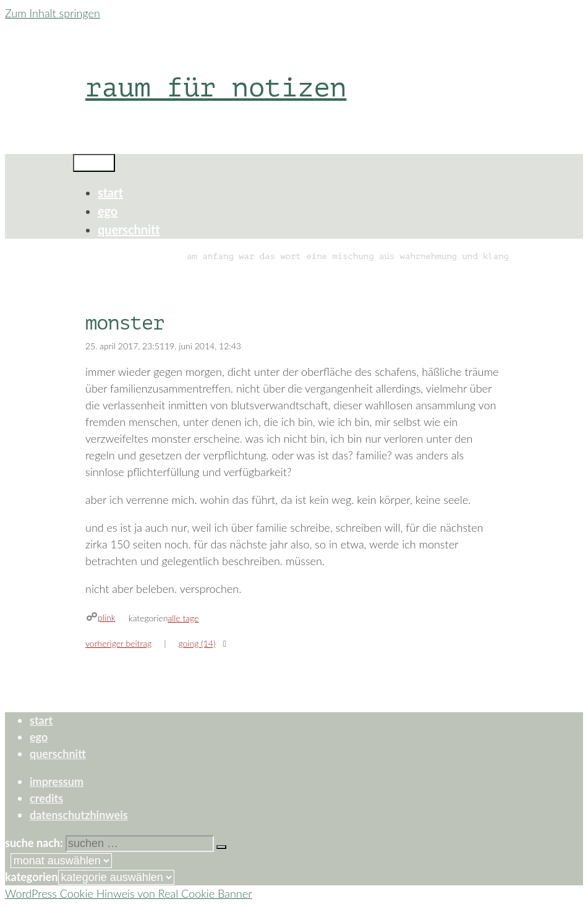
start (110, 192)
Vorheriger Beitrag (118, 643)
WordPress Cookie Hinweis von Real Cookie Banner (129, 893)
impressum (57, 781)
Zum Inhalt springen (53, 13)
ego (108, 211)
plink (106, 617)
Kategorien (32, 877)
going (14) (197, 643)
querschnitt (129, 229)
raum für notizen (216, 87)
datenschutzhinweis (79, 815)
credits (46, 798)
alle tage (183, 618)
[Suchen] (221, 847)
